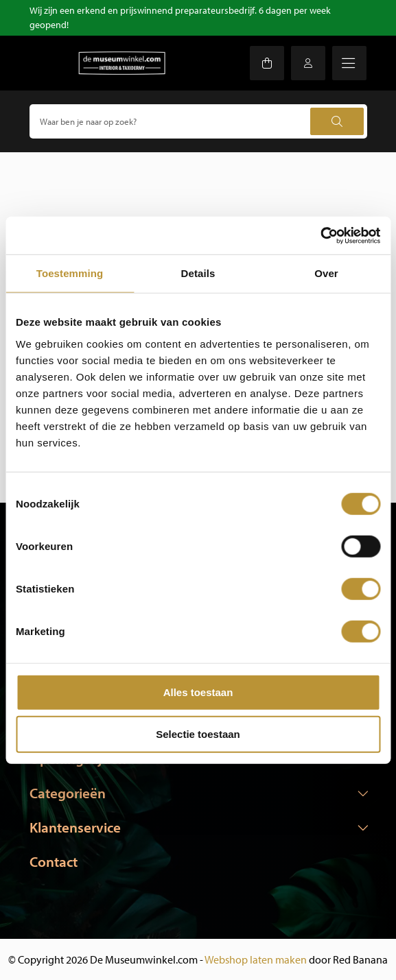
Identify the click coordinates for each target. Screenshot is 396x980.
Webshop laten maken (256, 959)
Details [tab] (198, 273)
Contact (54, 861)
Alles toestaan (198, 692)
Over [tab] (326, 273)
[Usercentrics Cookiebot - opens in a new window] (320, 235)
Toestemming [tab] (70, 273)
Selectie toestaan (198, 734)
